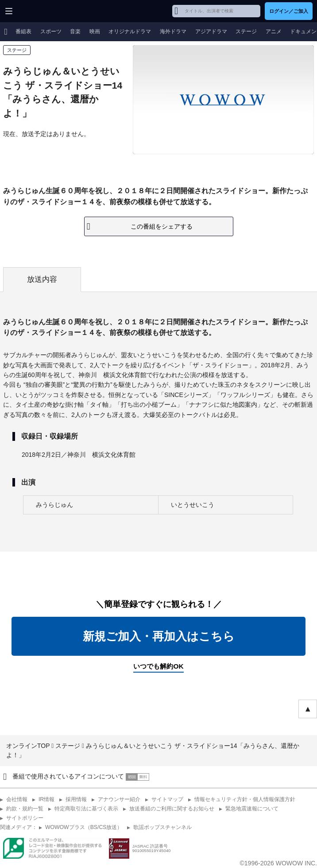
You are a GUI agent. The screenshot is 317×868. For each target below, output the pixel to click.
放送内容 (42, 279)
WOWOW (41, 11)
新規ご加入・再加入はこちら (159, 636)
